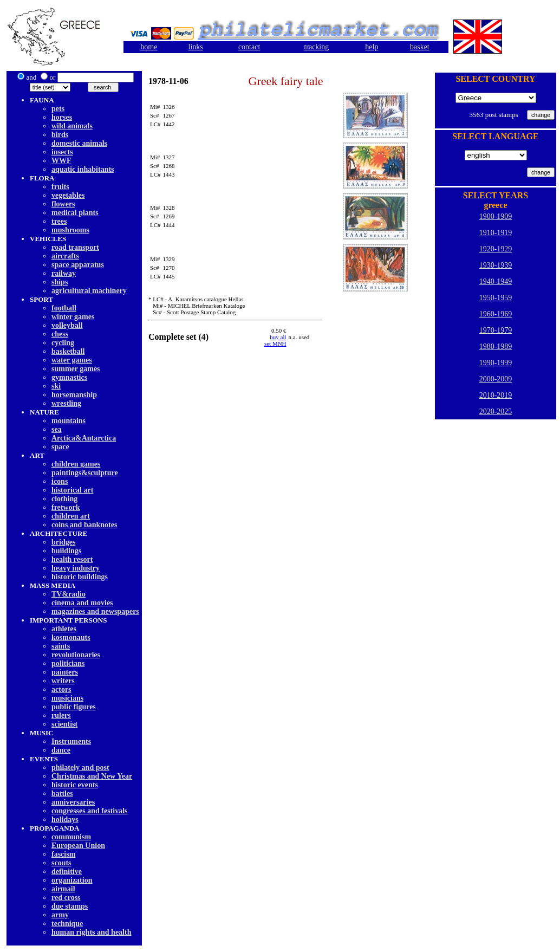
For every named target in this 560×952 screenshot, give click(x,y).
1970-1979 (496, 330)
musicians (67, 698)
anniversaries (73, 802)
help (372, 47)
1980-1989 (496, 347)
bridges (63, 542)
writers (63, 681)
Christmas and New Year (92, 776)
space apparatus (78, 265)
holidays (65, 820)
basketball (68, 351)
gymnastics (69, 377)
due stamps (70, 906)
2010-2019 (496, 395)
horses (62, 117)
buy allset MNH (275, 340)
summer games (76, 369)
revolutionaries (76, 655)
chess (60, 334)
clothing (64, 499)
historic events (75, 785)
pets (58, 109)
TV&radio (69, 594)
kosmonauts (71, 637)
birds (60, 135)
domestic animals (79, 143)
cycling (63, 343)
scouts (61, 863)
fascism (63, 854)
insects (62, 152)
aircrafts (65, 256)
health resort (72, 559)
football (64, 308)
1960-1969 (496, 314)
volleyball (67, 325)
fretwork (66, 507)
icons (60, 481)
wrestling (66, 403)
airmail (63, 889)
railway (64, 273)
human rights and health (91, 932)
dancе (61, 750)
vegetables (68, 195)
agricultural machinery (89, 291)
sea (57, 429)
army (60, 915)
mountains (69, 421)
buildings (66, 551)
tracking (316, 47)
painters (65, 672)
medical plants (75, 213)
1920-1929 (496, 249)
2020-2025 (496, 412)
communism (71, 837)
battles (62, 794)
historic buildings (80, 577)
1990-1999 (496, 363)
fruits (60, 187)
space (60, 447)
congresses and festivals (90, 811)
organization (72, 880)
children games (76, 464)
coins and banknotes (84, 525)
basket (420, 47)
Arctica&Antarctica (84, 438)
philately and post (80, 768)
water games (72, 360)
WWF (61, 161)
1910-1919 (496, 233)
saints (61, 646)
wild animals (72, 126)
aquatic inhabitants (83, 169)
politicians (68, 663)
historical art (72, 490)
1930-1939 (496, 265)
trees (59, 221)
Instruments (71, 741)
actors (61, 689)
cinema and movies (82, 603)
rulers (61, 715)
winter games (73, 317)
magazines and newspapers (95, 611)
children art (71, 516)
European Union (78, 846)
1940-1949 (496, 281)
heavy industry (76, 568)
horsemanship (74, 395)
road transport (75, 247)
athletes (64, 629)
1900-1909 (496, 216)
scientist (64, 724)
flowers (63, 204)
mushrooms (70, 230)
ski (56, 386)
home (149, 47)
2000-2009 (496, 379)
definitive (67, 872)
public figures (74, 707)
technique (67, 924)
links (196, 47)
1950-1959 (496, 298)
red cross (66, 898)
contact (249, 47)
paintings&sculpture (85, 473)
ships (60, 282)
